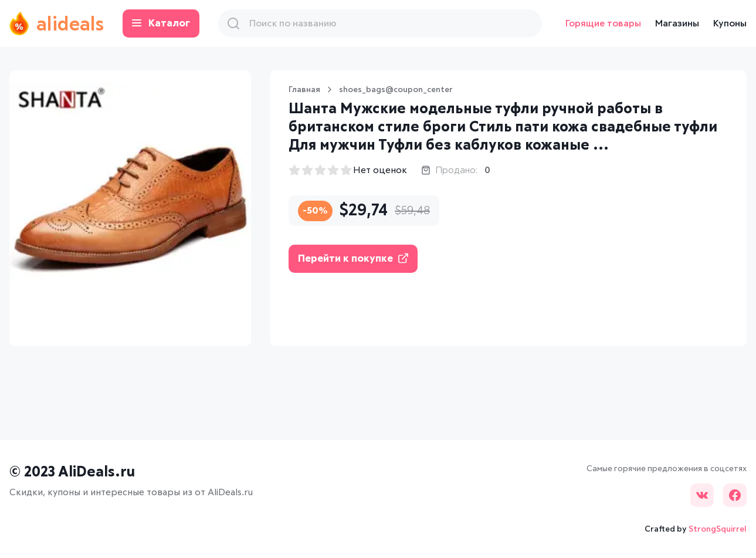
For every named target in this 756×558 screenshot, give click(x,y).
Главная (304, 90)
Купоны (730, 23)
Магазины (677, 23)
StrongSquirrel (718, 529)
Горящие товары (603, 23)
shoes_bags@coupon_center (396, 90)
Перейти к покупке (353, 258)
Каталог (161, 24)
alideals (57, 23)
